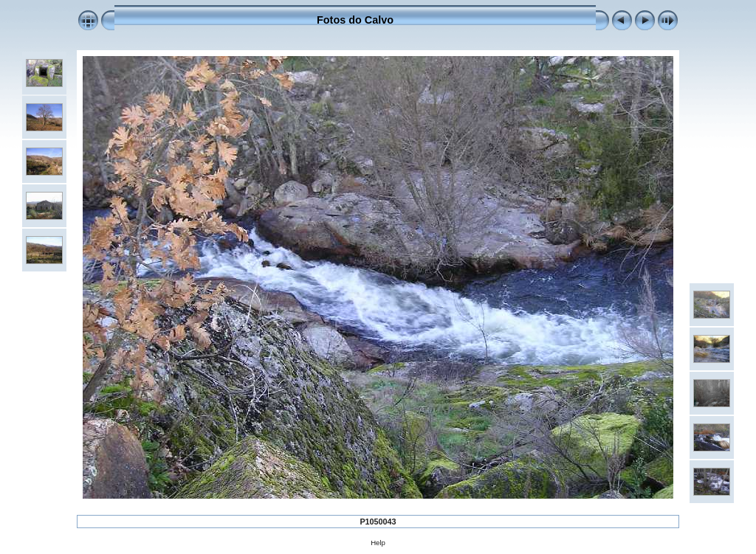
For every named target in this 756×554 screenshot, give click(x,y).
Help (378, 543)
